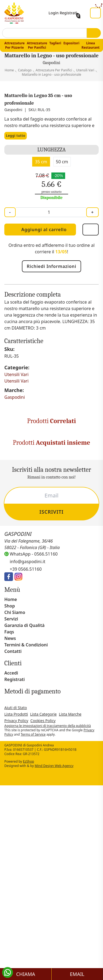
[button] (96, 787)
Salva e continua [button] (51, 969)
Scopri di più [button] (51, 956)
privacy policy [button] (44, 808)
